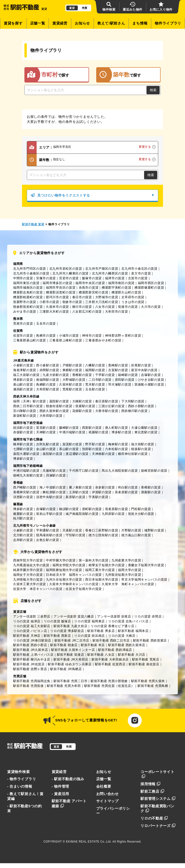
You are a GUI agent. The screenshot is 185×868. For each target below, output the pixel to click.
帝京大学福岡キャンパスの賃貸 (144, 580)
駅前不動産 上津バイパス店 (33, 655)
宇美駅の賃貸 (98, 497)
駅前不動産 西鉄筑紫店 (150, 640)
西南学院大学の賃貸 (28, 560)
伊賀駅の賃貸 (102, 492)
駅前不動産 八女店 (101, 655)
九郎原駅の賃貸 (113, 514)
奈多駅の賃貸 (105, 487)
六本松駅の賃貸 (117, 449)
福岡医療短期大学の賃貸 (64, 570)
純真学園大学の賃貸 (28, 570)
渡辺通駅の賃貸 (77, 454)
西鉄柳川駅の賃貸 (135, 411)
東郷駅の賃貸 (72, 370)
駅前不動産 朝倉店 (64, 645)
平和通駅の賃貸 (48, 530)
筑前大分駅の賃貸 (141, 514)
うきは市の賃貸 (133, 302)
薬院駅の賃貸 (59, 401)
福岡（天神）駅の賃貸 (30, 401)
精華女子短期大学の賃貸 (107, 565)
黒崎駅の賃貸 (118, 365)
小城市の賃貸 (69, 336)
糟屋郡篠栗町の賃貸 (149, 288)
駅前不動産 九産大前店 (70, 626)
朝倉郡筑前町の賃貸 (28, 307)
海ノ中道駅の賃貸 (53, 487)
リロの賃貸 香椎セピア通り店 (113, 626)
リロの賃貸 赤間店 (148, 616)
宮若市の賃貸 (69, 278)
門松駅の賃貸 (141, 509)
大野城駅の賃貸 (74, 380)
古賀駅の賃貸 (118, 370)
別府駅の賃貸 (92, 449)
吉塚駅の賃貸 (151, 375)
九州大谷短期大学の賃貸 (64, 580)
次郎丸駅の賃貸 (48, 444)
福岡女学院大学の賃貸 (69, 565)
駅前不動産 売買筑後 (28, 686)
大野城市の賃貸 (107, 297)
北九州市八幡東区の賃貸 (70, 273)
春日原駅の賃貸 (107, 401)
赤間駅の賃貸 (49, 370)
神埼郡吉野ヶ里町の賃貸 (123, 336)
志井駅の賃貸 (23, 540)
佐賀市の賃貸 (23, 336)
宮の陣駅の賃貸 (25, 411)
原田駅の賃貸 (125, 380)
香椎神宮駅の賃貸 (26, 492)
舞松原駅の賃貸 (54, 492)
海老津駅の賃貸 (25, 370)
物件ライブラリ (168, 23)
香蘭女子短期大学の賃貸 (146, 565)
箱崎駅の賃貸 (128, 375)
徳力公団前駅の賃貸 (103, 535)
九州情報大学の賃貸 (28, 580)
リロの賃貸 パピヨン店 (30, 631)
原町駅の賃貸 (92, 509)
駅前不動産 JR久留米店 (31, 650)
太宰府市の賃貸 (133, 297)
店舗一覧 (38, 23)
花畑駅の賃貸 (82, 411)
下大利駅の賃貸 (133, 401)
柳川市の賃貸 (82, 307)
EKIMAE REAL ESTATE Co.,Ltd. (89, 842)
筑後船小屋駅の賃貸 (149, 384)
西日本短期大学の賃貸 (102, 580)
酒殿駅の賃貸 (151, 492)
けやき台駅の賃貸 (151, 380)
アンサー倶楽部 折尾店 (114, 616)
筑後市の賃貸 (128, 307)
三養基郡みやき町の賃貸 (103, 340)
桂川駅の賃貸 (23, 518)
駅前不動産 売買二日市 (70, 681)
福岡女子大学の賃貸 (28, 575)
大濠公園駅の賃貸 (144, 428)
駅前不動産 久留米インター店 (73, 650)
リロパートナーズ (158, 826)
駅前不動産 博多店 (101, 631)
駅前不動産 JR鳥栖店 (66, 669)
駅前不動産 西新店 (57, 636)
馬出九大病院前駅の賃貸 (120, 471)
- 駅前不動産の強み (68, 779)
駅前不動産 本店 (93, 645)
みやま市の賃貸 (25, 312)
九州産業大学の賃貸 (126, 560)
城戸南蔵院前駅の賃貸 (82, 514)
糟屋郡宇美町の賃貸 (116, 288)
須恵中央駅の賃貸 (49, 497)
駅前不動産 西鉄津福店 (115, 650)
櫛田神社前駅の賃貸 (133, 454)
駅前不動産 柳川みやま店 (32, 659)
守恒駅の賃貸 (75, 535)
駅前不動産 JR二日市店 (72, 640)
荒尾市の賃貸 (23, 324)
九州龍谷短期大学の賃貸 (123, 575)
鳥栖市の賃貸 (46, 336)
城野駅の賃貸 (154, 530)
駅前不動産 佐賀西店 (110, 664)
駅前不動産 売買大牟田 (64, 686)
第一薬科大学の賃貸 (93, 560)
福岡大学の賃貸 (129, 570)
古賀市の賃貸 (138, 278)
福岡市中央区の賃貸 (90, 283)
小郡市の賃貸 (49, 302)
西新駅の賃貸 (92, 428)
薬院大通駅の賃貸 (26, 454)
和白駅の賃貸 (128, 487)
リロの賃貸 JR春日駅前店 (32, 640)
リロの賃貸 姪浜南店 (90, 636)
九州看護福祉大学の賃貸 (31, 565)
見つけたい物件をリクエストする (92, 195)
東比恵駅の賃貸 (146, 432)
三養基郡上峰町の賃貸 (66, 340)
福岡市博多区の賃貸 (57, 283)
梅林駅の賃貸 (118, 444)
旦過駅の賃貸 (72, 530)
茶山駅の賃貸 (69, 449)
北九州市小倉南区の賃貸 (31, 273)
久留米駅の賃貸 (71, 384)
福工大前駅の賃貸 (26, 375)
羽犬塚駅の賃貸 (120, 384)
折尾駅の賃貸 (141, 365)
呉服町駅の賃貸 (54, 471)
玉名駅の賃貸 (95, 389)
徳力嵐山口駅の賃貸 (136, 535)
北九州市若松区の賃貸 (66, 269)
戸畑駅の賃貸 (72, 365)
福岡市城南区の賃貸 (28, 288)
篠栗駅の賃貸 (23, 514)
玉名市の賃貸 (46, 324)
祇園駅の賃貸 (98, 432)
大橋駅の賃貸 (82, 401)
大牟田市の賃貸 (117, 312)
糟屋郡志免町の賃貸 (28, 292)
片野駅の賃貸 (131, 530)
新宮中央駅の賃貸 (144, 370)
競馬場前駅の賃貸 (49, 535)
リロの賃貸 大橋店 (122, 636)
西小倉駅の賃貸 (48, 365)
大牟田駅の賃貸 (48, 389)
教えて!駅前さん (111, 23)
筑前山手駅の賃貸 (49, 514)
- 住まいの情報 (20, 786)
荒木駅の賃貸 (95, 384)
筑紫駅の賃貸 (85, 406)
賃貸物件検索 (18, 772)
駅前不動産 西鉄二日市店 (111, 640)
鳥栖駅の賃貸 (46, 384)
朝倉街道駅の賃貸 (59, 406)
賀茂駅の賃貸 (72, 444)
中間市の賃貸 (23, 278)
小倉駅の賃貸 (23, 365)
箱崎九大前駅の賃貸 (28, 475)
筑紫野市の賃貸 (25, 302)
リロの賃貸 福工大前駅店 (32, 626)
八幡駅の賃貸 (95, 365)
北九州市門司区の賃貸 (30, 269)
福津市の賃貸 (115, 278)
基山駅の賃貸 (23, 384)
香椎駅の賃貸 (82, 375)
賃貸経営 (60, 23)
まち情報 (140, 23)
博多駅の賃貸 (23, 380)
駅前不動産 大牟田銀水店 (110, 659)
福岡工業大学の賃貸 (100, 570)
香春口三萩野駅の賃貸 (102, 530)
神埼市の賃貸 (92, 336)
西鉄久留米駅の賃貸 (54, 411)
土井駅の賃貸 (79, 492)
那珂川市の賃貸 (57, 297)
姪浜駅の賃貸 (23, 428)
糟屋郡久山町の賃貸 (126, 292)
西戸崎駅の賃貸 (25, 487)
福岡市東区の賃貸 (26, 283)
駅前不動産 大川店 (132, 655)
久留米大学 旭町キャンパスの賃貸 (128, 584)
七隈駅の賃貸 (23, 449)
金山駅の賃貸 (46, 449)
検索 (153, 90)
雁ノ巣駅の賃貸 (80, 487)
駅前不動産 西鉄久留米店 (127, 645)
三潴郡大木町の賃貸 (54, 312)
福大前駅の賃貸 (143, 444)
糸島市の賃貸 (89, 288)
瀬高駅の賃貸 (23, 389)
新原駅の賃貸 (75, 497)
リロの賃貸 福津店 (27, 621)
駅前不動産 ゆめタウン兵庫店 (70, 664)
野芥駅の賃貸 (95, 444)
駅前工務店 (152, 791)
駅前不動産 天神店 (27, 636)
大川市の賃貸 (151, 307)
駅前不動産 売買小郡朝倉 (109, 681)
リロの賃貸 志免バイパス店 (128, 621)
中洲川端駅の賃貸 (72, 432)
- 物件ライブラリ (22, 779)
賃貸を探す (13, 23)
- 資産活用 (60, 794)
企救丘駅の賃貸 (48, 540)
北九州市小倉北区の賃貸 (139, 269)
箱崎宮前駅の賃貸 (154, 471)
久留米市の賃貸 (57, 307)
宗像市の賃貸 (46, 278)
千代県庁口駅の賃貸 (84, 471)
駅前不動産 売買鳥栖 (153, 686)
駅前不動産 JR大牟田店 (71, 659)
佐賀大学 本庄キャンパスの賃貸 (38, 589)
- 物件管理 (60, 786)
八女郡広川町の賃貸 (87, 312)
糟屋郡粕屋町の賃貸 (28, 297)
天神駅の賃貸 (46, 432)
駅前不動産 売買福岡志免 (32, 681)
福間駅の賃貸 (95, 370)
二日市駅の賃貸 (100, 380)
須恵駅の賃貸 (23, 497)
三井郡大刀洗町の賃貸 (102, 302)
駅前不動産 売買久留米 (148, 681)
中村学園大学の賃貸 (61, 560)
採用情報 (151, 784)
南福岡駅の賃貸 (48, 380)
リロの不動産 (154, 818)
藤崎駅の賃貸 (69, 428)
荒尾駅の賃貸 (72, 389)
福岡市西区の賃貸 (151, 283)
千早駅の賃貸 (105, 375)
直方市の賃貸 (141, 273)
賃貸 (72, 8)
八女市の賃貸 (105, 307)
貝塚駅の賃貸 (56, 475)
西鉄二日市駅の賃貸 (28, 406)
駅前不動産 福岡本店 (133, 631)
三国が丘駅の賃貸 (112, 406)
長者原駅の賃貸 (126, 492)
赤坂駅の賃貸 (23, 432)
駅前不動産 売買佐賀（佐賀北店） (109, 686)
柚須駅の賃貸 (69, 509)
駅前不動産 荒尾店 (146, 659)
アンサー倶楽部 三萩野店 (32, 616)
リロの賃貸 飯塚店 (57, 621)
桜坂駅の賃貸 (141, 449)
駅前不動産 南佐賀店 (144, 664)
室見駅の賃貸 (46, 428)
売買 (85, 8)
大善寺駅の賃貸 (107, 411)
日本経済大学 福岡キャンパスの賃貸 (74, 575)
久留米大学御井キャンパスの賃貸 (74, 584)
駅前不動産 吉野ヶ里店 (30, 669)
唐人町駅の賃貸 (117, 428)
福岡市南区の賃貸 (121, 283)
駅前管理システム (158, 799)
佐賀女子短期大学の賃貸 (84, 589)
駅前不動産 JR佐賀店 (29, 664)
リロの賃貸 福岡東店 (90, 621)
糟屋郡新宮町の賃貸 (93, 292)
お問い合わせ (107, 794)
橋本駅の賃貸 (23, 444)
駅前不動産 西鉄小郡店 (30, 645)
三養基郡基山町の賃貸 (30, 340)
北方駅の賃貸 (23, 535)
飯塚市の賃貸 (92, 278)
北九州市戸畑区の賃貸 (102, 269)
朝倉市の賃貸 (72, 302)
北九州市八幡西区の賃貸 (110, 273)
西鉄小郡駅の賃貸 (141, 406)
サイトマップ (107, 801)
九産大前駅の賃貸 (56, 375)
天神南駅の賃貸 (103, 454)
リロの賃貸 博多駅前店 (67, 631)
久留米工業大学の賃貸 (30, 584)
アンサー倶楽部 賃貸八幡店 (74, 616)
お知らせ (82, 23)
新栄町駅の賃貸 (25, 416)
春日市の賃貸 (82, 297)
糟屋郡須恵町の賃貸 (61, 292)
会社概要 (104, 786)
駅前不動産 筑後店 (71, 655)
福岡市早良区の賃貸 (61, 288)
